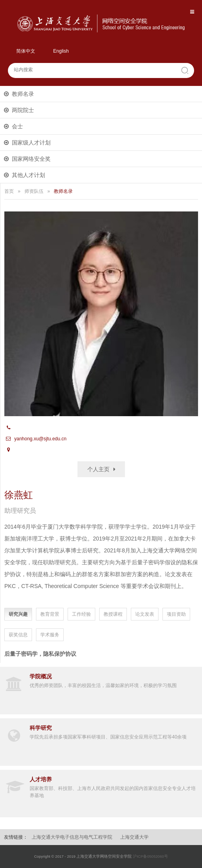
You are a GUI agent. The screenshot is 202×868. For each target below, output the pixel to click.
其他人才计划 (28, 175)
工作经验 (81, 614)
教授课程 (113, 614)
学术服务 (50, 635)
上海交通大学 (134, 837)
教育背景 (50, 614)
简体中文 (26, 51)
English (61, 51)
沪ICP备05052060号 (150, 856)
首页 (9, 191)
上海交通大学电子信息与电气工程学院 (72, 837)
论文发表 (145, 614)
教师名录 (23, 94)
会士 (17, 126)
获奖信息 (18, 635)
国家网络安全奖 (31, 159)
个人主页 (98, 469)
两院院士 (23, 110)
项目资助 (176, 614)
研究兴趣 (18, 614)
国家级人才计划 (31, 143)
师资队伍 (34, 191)
